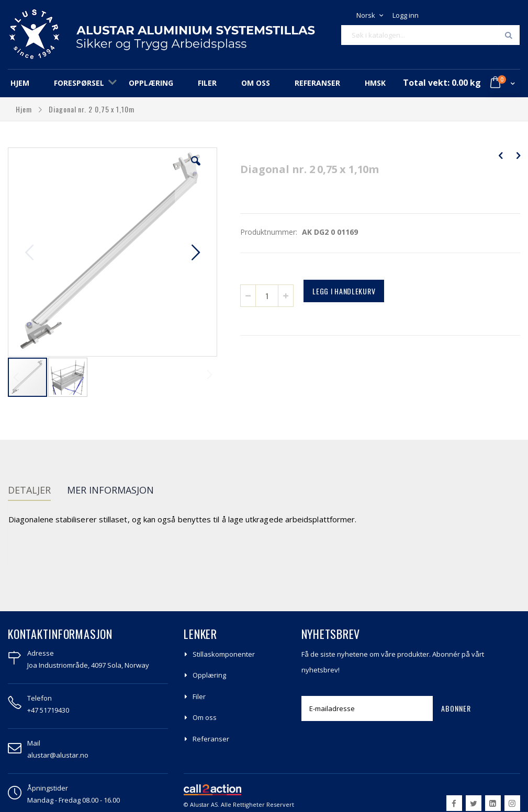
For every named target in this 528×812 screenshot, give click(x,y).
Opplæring (209, 675)
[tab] (37, 491)
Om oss (205, 717)
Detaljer (29, 490)
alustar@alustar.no (58, 755)
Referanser (211, 739)
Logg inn (406, 15)
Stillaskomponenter (224, 654)
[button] (196, 169)
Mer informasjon (110, 490)
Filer (199, 696)
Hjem (25, 109)
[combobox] (430, 35)
